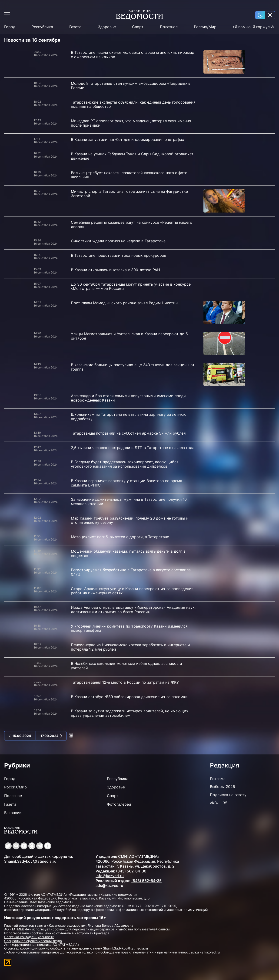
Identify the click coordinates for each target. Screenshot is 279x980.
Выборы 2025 (223, 787)
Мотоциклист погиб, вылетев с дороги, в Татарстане (120, 537)
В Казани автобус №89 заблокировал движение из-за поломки (129, 697)
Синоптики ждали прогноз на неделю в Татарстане (118, 241)
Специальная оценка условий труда (33, 941)
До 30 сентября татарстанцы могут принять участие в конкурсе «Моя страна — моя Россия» (131, 286)
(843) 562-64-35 (146, 881)
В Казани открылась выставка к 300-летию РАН (115, 270)
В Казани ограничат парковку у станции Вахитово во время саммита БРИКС (126, 483)
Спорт (138, 27)
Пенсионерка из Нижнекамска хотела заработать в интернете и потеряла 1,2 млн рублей (130, 647)
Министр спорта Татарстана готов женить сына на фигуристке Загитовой (129, 194)
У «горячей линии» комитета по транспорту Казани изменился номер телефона (129, 628)
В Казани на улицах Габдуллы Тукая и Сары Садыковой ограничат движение (132, 156)
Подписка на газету (228, 795)
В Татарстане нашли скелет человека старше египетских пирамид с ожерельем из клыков (133, 55)
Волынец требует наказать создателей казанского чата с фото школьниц (129, 175)
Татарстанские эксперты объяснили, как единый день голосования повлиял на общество (133, 104)
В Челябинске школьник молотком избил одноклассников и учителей (126, 666)
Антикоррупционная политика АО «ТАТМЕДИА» (42, 945)
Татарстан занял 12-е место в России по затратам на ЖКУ (125, 682)
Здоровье (107, 27)
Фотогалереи (119, 804)
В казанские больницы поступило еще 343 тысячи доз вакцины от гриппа (133, 367)
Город (10, 27)
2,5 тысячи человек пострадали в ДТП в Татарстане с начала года (133, 448)
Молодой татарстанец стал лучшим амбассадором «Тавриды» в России (131, 86)
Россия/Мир (205, 27)
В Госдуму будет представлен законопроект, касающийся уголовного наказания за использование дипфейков (125, 464)
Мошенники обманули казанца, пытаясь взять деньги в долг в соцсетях (128, 553)
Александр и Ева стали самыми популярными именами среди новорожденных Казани (128, 398)
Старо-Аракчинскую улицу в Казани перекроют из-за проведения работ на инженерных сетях (132, 591)
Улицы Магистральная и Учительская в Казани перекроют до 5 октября (129, 336)
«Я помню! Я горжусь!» (254, 27)
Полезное (169, 27)
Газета (75, 27)
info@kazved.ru (110, 876)
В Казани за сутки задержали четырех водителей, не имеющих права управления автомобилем (130, 713)
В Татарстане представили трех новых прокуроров (119, 255)
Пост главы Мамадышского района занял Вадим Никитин (124, 303)
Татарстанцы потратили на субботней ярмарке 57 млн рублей (128, 433)
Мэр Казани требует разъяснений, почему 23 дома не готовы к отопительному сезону (130, 520)
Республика (42, 27)
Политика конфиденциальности (29, 937)
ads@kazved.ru (109, 885)
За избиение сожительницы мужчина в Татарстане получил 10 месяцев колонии (129, 502)
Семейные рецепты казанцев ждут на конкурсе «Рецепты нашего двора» (132, 225)
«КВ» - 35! (219, 803)
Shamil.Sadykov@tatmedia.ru (30, 861)
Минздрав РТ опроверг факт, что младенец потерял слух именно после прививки (131, 123)
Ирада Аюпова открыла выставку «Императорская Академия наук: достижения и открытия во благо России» (133, 610)
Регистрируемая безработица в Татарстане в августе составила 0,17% (131, 572)
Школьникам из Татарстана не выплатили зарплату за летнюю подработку (129, 417)
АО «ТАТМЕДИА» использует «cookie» (34, 929)
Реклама (218, 779)
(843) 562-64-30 (131, 871)
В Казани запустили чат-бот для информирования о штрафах (128, 139)
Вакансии (13, 813)
